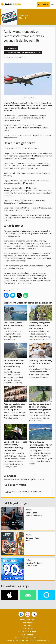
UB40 (28, 541)
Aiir (48, 640)
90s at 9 (22, 18)
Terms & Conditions (28, 632)
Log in (8, 491)
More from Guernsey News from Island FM (24, 52)
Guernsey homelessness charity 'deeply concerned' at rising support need (15, 438)
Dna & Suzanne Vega (34, 515)
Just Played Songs (14, 503)
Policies (28, 626)
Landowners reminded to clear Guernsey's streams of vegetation (41, 399)
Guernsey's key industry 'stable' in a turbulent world (41, 355)
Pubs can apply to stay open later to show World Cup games (15, 399)
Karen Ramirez (31, 566)
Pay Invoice (28, 623)
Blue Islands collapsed (31, 148)
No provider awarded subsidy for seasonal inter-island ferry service (15, 357)
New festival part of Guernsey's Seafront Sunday (15, 317)
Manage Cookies (28, 620)
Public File (28, 629)
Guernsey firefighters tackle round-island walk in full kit (41, 317)
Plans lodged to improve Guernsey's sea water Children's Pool (41, 437)
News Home (12, 48)
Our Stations (28, 635)
